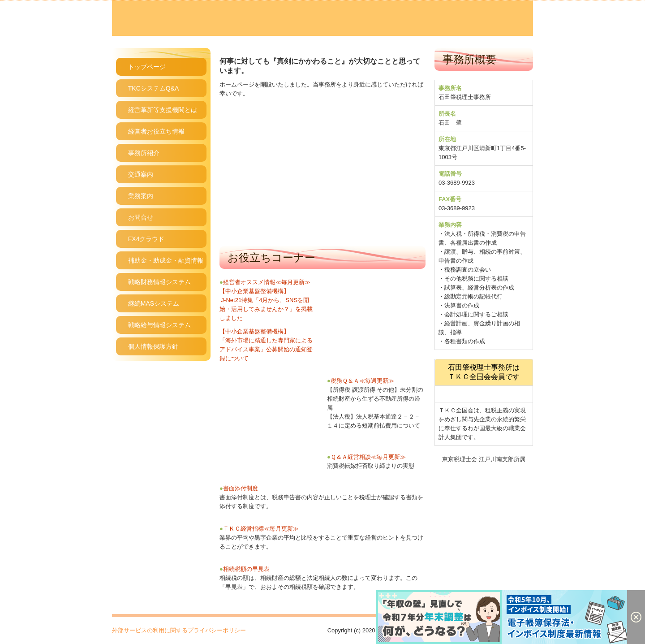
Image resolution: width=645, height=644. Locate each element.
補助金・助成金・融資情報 (166, 260)
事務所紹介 (144, 153)
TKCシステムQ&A (154, 88)
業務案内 (141, 196)
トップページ (147, 67)
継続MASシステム (154, 303)
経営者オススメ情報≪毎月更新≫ (267, 282)
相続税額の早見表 (246, 569)
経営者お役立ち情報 (156, 131)
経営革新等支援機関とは (163, 110)
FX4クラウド (146, 239)
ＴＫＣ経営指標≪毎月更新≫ (261, 529)
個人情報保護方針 (153, 346)
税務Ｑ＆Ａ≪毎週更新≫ (361, 381)
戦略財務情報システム (159, 282)
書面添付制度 (241, 488)
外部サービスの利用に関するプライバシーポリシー (179, 630)
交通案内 (141, 174)
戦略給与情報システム (159, 325)
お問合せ (141, 217)
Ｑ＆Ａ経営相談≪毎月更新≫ (368, 457)
